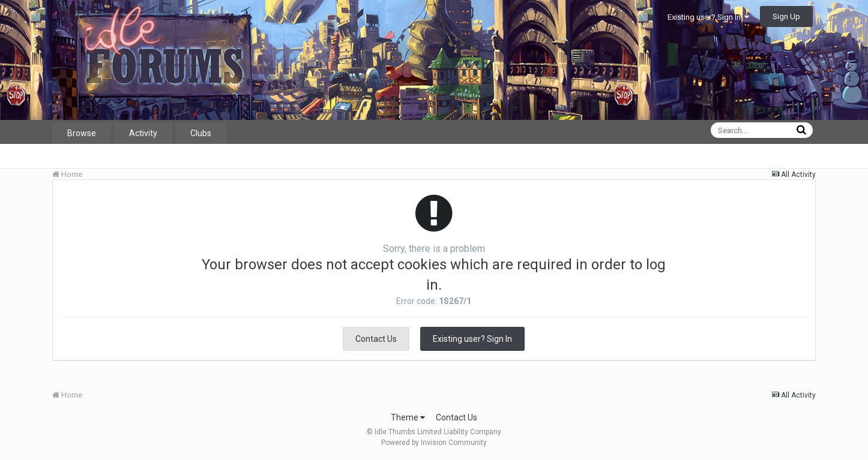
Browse (82, 133)
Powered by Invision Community (434, 443)
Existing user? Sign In (708, 17)
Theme (408, 417)
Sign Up (786, 16)
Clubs (201, 133)
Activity (143, 133)
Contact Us (376, 339)
